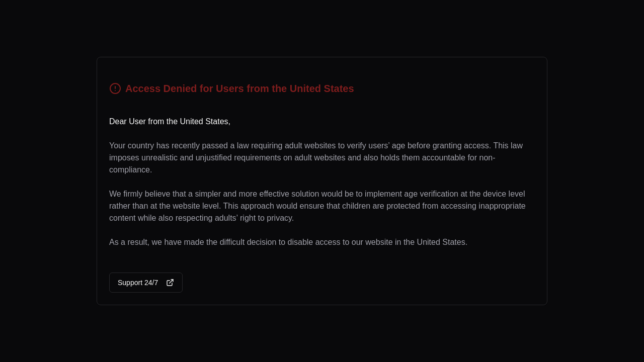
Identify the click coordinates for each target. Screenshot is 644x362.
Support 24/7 (146, 283)
